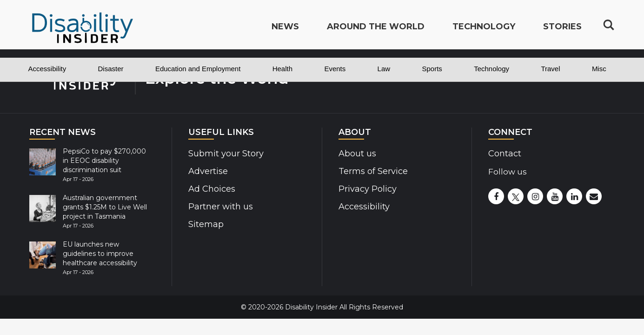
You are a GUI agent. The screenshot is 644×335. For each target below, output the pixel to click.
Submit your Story (224, 154)
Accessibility (47, 69)
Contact (504, 154)
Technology (491, 69)
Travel (550, 69)
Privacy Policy (365, 189)
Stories (562, 31)
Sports (432, 69)
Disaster (111, 69)
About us (357, 154)
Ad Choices (211, 189)
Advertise (207, 171)
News (285, 31)
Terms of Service (372, 171)
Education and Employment (198, 69)
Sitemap (205, 224)
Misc (599, 69)
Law (384, 69)
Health (282, 69)
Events (335, 69)
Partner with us (219, 207)
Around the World (376, 31)
